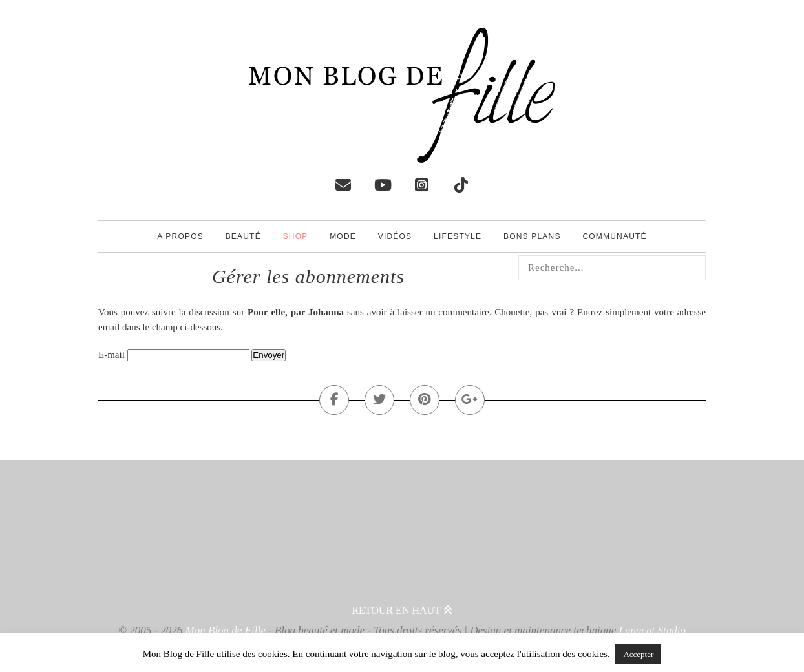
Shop (296, 236)
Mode (343, 236)
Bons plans (532, 236)
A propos (180, 236)
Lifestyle (458, 236)
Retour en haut (402, 610)
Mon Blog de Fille (226, 630)
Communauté (614, 236)
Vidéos (395, 236)
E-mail (111, 355)
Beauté (243, 236)
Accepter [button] (638, 654)
